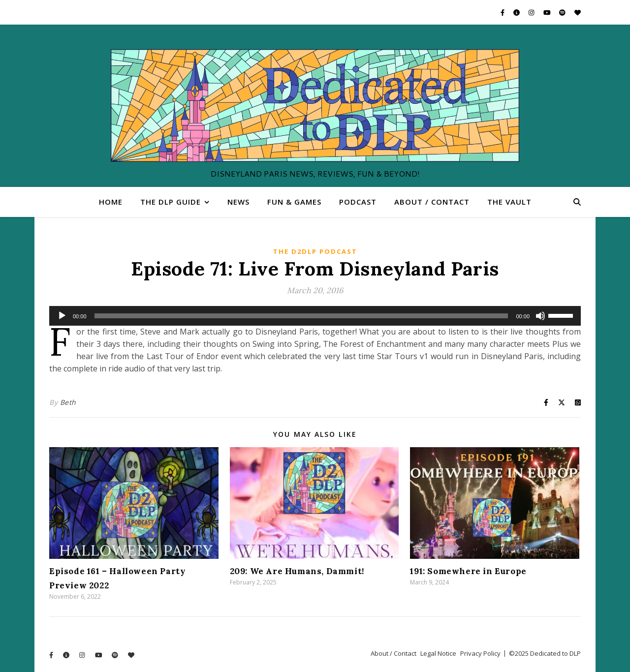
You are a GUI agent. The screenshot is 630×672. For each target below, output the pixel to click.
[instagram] (532, 12)
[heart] (578, 12)
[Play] (62, 316)
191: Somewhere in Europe (468, 571)
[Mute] (540, 316)
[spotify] (563, 12)
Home (111, 202)
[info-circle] (517, 12)
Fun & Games (294, 202)
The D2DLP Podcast (315, 251)
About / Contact (432, 202)
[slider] (301, 316)
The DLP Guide (171, 202)
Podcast (358, 202)
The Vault (509, 202)
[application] (315, 316)
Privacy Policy (480, 653)
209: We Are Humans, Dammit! (297, 571)
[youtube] (548, 12)
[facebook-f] (503, 12)
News (238, 202)
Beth (68, 402)
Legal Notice (438, 653)
